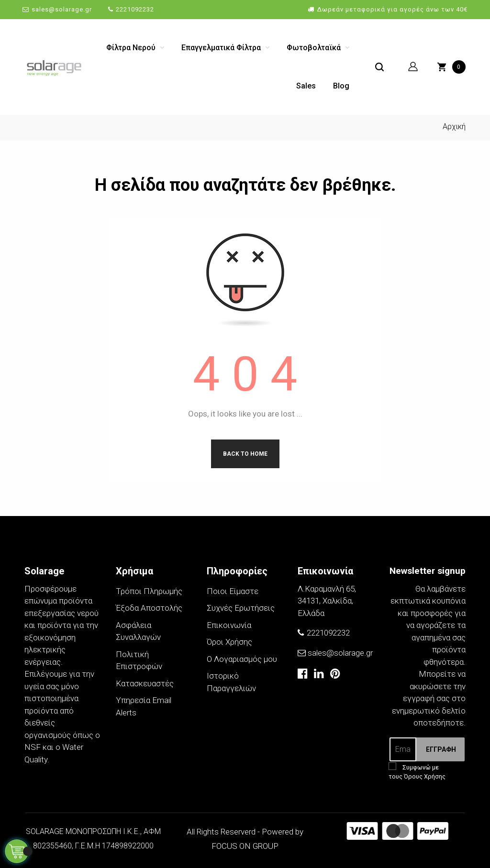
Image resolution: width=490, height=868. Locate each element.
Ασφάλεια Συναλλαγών (138, 631)
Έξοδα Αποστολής (149, 608)
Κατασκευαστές (145, 683)
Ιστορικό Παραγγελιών (231, 682)
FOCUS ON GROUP (245, 846)
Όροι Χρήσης (229, 642)
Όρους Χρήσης (425, 776)
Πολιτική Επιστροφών (139, 660)
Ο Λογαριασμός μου (242, 659)
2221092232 (135, 9)
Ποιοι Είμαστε (233, 591)
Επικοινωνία (229, 625)
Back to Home (245, 454)
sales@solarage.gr (62, 9)
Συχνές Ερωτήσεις (241, 608)
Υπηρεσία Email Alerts (144, 706)
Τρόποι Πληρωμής (149, 591)
